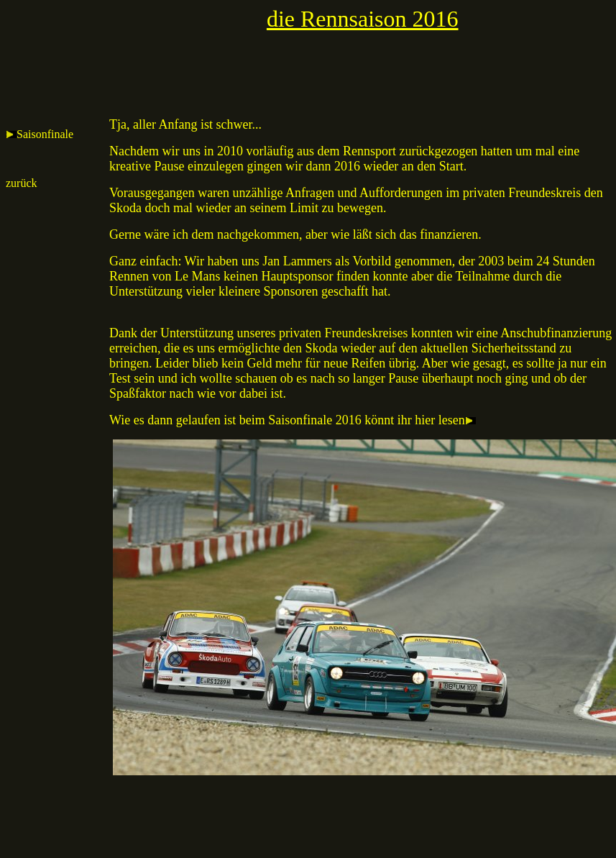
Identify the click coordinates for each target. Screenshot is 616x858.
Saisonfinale (40, 134)
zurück (22, 183)
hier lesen (447, 420)
